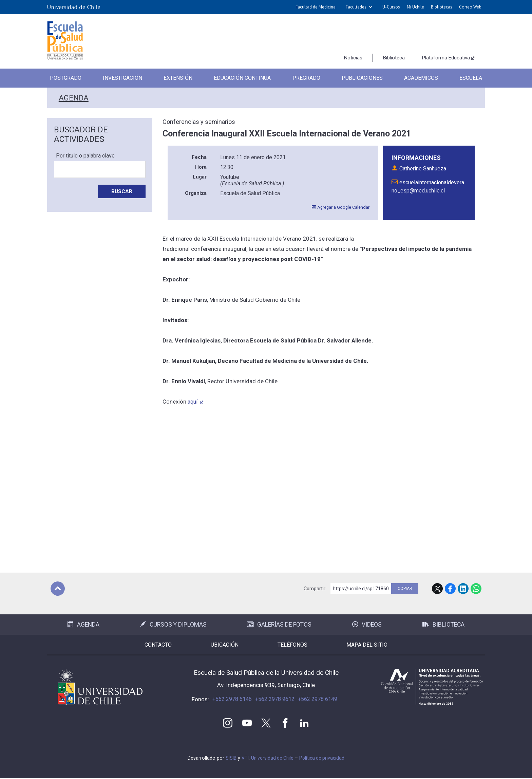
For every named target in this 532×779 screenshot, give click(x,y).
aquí (193, 402)
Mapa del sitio (390, 645)
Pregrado (308, 78)
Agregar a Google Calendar (340, 207)
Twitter (266, 723)
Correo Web (470, 7)
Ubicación (217, 645)
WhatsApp (476, 589)
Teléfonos (300, 645)
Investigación (122, 78)
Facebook (450, 589)
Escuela (473, 78)
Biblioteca (394, 58)
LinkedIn (463, 589)
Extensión (177, 78)
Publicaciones (364, 78)
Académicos (423, 78)
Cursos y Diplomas (173, 625)
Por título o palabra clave (85, 156)
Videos (367, 625)
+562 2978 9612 (275, 699)
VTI (244, 759)
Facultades (356, 7)
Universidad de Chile (272, 759)
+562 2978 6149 (318, 699)
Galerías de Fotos (279, 625)
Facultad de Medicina (316, 7)
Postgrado (64, 78)
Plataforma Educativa (446, 58)
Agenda (73, 98)
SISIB (230, 759)
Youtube (246, 723)
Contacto (135, 645)
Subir (58, 589)
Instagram (227, 723)
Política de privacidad (323, 759)
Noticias (353, 58)
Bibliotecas (442, 7)
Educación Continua (243, 78)
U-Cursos (391, 7)
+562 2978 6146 (232, 699)
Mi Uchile (415, 7)
